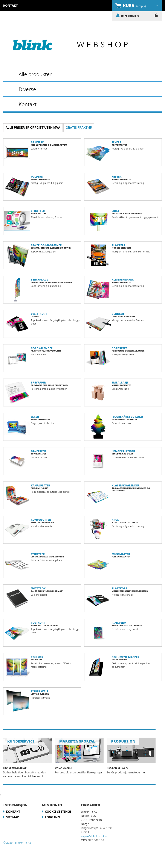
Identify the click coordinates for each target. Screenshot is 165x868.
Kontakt (28, 104)
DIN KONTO (130, 16)
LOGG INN (156, 16)
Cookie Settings (58, 811)
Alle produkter (35, 74)
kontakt (11, 5)
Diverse (27, 89)
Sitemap (13, 817)
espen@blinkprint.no (95, 836)
